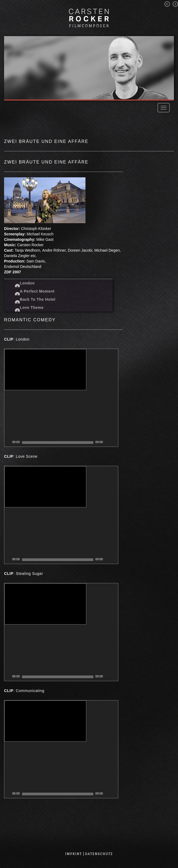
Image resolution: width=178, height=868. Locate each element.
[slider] (58, 443)
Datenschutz (99, 854)
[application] (61, 398)
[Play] (8, 443)
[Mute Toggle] (107, 443)
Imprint (74, 854)
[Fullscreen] (114, 443)
